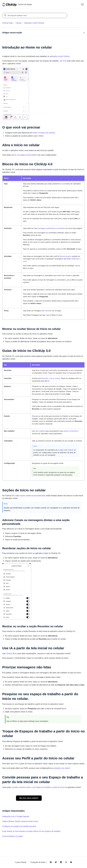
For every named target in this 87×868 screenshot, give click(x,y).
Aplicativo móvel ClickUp (34, 23)
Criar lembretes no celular (13, 836)
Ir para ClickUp (21, 862)
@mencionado (65, 256)
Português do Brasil (39, 862)
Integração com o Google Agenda (16, 816)
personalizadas (40, 496)
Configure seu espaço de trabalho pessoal (19, 826)
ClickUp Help (7, 23)
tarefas (66, 431)
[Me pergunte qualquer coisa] (35, 15)
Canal (47, 311)
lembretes (73, 431)
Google (61, 450)
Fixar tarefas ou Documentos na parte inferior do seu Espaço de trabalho (31, 831)
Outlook (71, 450)
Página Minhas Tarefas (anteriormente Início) (20, 821)
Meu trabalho (40, 431)
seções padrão (26, 496)
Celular (19, 23)
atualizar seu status (62, 768)
